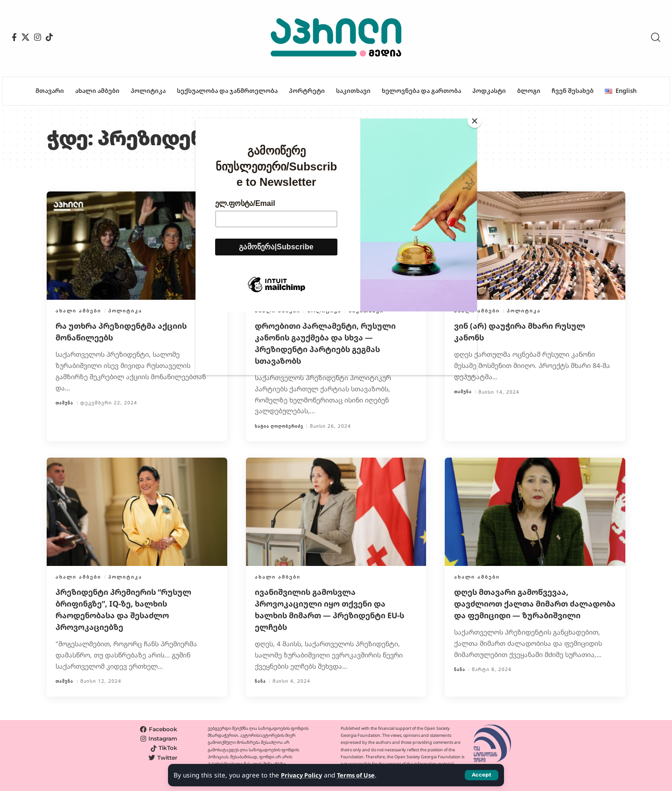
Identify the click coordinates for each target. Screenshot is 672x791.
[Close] (475, 121)
